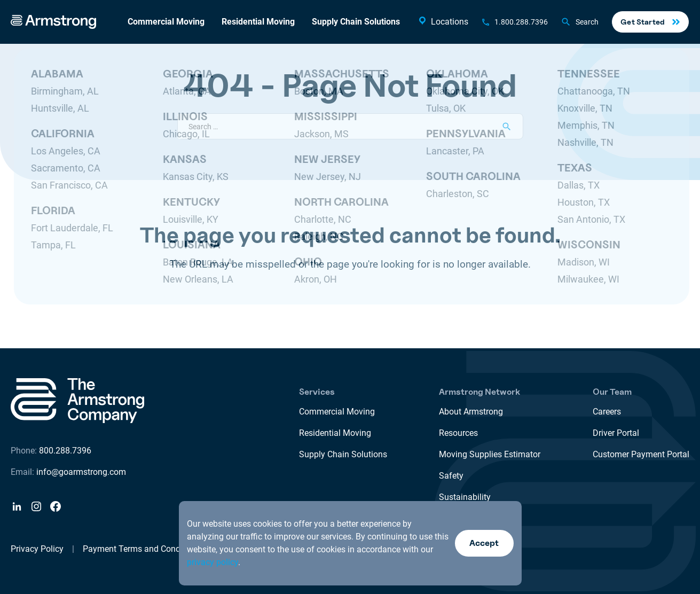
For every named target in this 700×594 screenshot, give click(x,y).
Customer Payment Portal (641, 454)
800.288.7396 (65, 451)
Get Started (643, 22)
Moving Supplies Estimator (490, 454)
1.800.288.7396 (521, 22)
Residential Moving (258, 22)
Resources (458, 433)
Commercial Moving (166, 22)
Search (580, 22)
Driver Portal (616, 433)
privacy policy (213, 562)
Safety (451, 476)
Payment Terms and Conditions (142, 549)
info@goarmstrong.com (81, 472)
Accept (484, 543)
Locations (443, 21)
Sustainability (465, 497)
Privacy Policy (37, 549)
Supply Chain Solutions (356, 22)
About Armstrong (471, 412)
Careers (607, 412)
